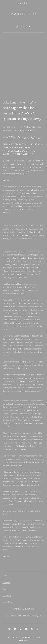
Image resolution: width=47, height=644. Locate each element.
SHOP (5, 576)
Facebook (6, 583)
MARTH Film (23, 14)
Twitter (5, 589)
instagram (7, 596)
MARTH (27, 638)
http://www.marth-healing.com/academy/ (19, 130)
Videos (23, 27)
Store (16, 616)
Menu (25, 3)
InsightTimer (8, 602)
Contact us (10, 616)
